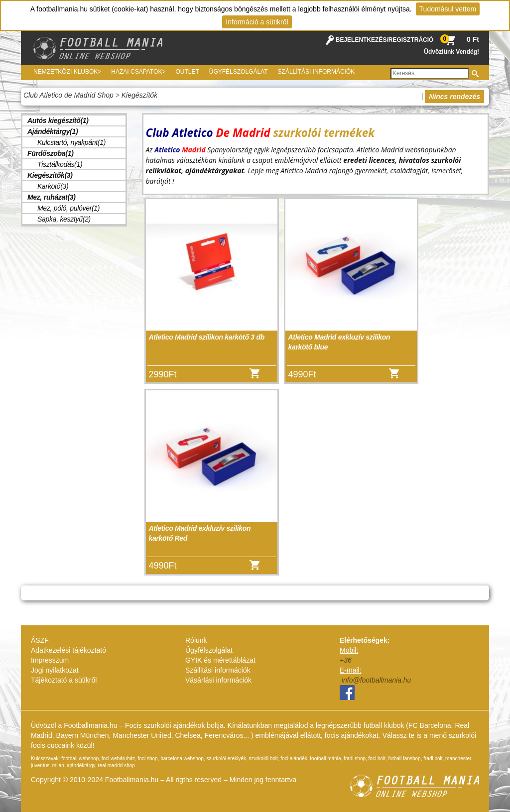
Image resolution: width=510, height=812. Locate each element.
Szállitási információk (218, 670)
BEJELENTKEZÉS (361, 40)
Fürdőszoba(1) (51, 153)
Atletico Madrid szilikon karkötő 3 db (207, 337)
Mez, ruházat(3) (52, 197)
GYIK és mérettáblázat (220, 660)
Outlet (187, 72)
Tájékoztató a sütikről (64, 680)
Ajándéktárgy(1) (53, 131)
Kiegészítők (139, 95)
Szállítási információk (317, 72)
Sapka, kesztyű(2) (64, 219)
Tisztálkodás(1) (60, 164)
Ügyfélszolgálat (239, 72)
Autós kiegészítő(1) (58, 120)
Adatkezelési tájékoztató (68, 650)
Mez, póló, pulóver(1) (68, 208)
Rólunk (196, 640)
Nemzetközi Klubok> (67, 72)
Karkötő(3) (53, 186)
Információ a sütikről (257, 22)
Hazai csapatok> (138, 72)
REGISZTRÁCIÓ (411, 40)
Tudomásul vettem (448, 9)
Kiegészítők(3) (50, 175)
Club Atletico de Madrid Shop (68, 95)
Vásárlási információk (218, 680)
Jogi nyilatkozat (55, 670)
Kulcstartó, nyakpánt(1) (71, 142)
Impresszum (50, 660)
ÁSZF (40, 640)
